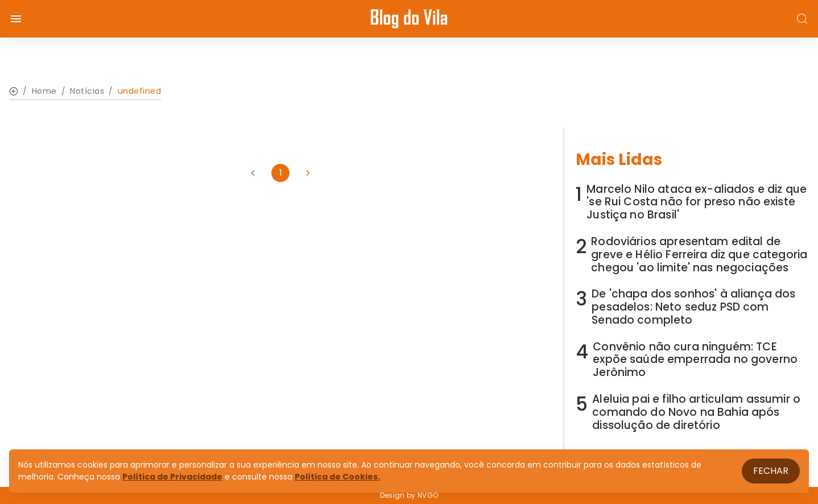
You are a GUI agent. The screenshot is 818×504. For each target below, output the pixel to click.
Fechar (771, 471)
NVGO (428, 495)
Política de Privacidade (172, 477)
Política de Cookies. (337, 477)
